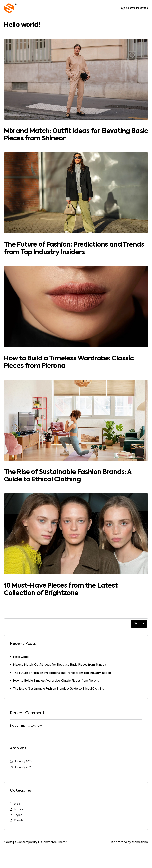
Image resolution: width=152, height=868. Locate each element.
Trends (19, 821)
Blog (17, 804)
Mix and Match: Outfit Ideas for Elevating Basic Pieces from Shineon (60, 665)
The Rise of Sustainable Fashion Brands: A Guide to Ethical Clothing (59, 689)
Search (139, 624)
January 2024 (23, 762)
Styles (18, 815)
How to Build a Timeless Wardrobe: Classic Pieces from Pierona (56, 681)
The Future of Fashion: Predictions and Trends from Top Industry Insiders (62, 673)
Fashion (19, 809)
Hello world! (22, 25)
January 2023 (23, 767)
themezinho (140, 842)
